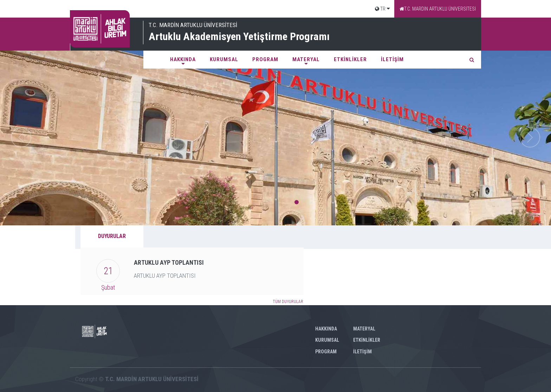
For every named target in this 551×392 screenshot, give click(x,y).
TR (380, 9)
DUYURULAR (112, 236)
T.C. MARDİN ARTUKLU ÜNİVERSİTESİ (438, 9)
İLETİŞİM (392, 59)
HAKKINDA (183, 59)
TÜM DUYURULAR (288, 302)
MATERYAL (306, 59)
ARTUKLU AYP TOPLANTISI (169, 262)
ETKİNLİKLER (350, 59)
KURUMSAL (224, 59)
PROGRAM (265, 59)
